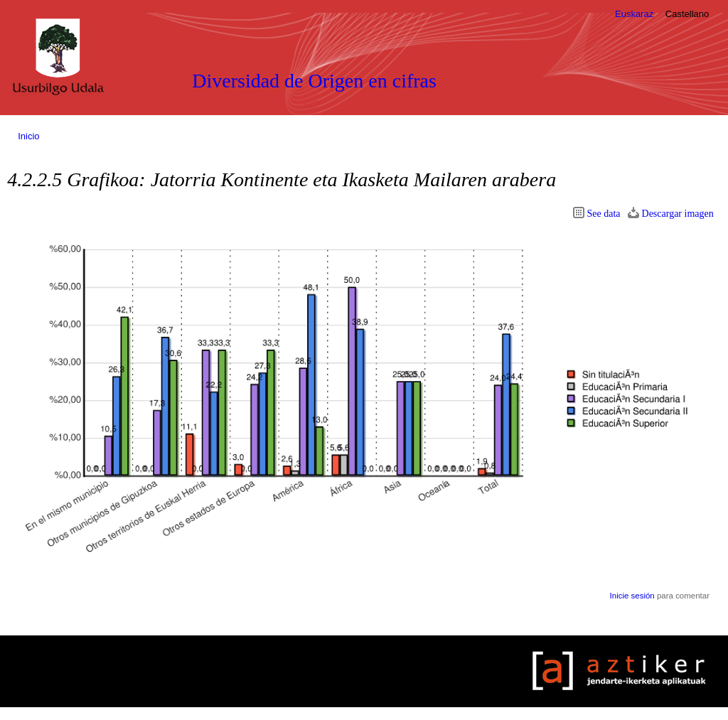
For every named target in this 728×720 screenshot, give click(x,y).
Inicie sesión (632, 596)
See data (604, 214)
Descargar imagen (678, 214)
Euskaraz (634, 14)
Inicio (28, 136)
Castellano (687, 14)
